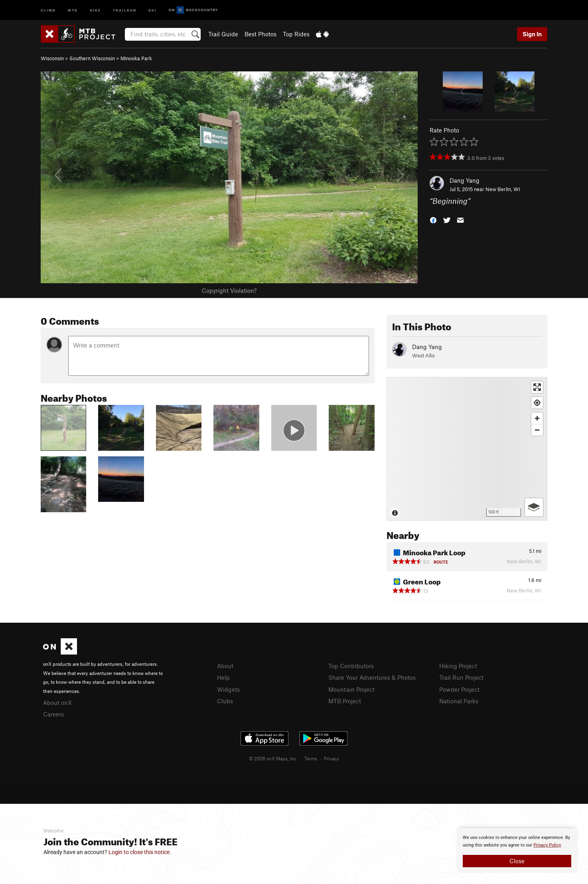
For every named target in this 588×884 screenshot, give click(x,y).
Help (223, 677)
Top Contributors (351, 666)
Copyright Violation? (229, 290)
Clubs (225, 701)
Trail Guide (223, 34)
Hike (95, 10)
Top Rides (296, 34)
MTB (73, 10)
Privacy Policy (547, 845)
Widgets (228, 689)
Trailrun (125, 10)
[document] (517, 850)
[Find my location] (537, 403)
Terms (311, 792)
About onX (57, 702)
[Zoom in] (537, 418)
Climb (48, 10)
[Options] (534, 507)
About (225, 666)
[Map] (467, 449)
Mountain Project (351, 689)
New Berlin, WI (503, 189)
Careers (53, 714)
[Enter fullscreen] (537, 387)
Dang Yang (465, 180)
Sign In (532, 34)
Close (517, 861)
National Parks (459, 701)
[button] (433, 220)
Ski (153, 10)
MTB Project (345, 701)
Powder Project (459, 689)
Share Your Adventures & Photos (372, 677)
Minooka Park (136, 58)
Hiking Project (458, 666)
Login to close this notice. (140, 852)
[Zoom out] (537, 430)
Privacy (331, 792)
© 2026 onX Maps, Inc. (273, 792)
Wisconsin (52, 58)
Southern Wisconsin (92, 58)
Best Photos (260, 34)
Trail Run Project (461, 677)
